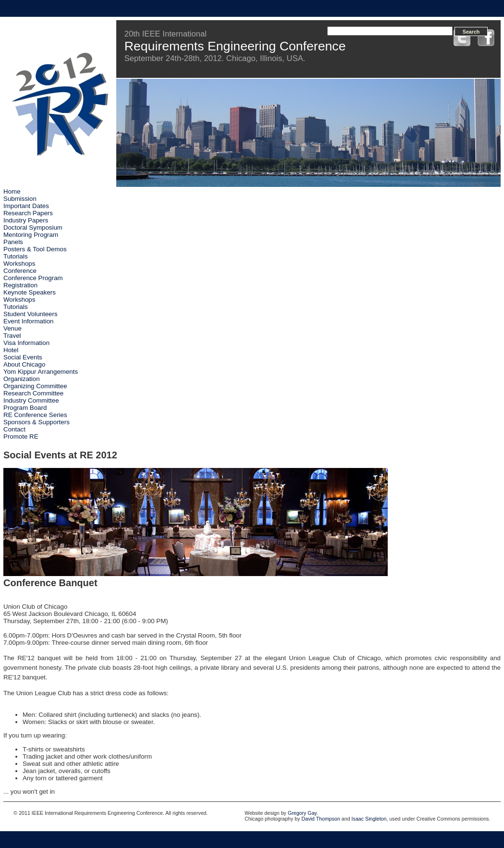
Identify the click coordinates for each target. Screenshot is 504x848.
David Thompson (321, 819)
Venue (12, 328)
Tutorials (16, 256)
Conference (20, 271)
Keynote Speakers (30, 292)
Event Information (28, 321)
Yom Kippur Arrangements (41, 372)
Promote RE (21, 436)
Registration (20, 285)
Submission (20, 199)
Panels (13, 242)
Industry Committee (31, 400)
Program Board (25, 408)
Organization (22, 379)
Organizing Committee (35, 386)
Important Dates (26, 206)
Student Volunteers (31, 314)
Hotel (11, 350)
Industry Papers (26, 220)
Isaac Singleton (369, 819)
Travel (12, 336)
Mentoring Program (31, 235)
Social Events (23, 357)
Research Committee (33, 393)
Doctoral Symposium (33, 227)
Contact (14, 429)
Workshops (19, 264)
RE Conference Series (35, 415)
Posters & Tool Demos (35, 249)
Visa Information (26, 343)
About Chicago (24, 364)
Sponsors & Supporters (37, 422)
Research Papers (28, 213)
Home (12, 191)
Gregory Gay (302, 813)
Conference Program (33, 278)
